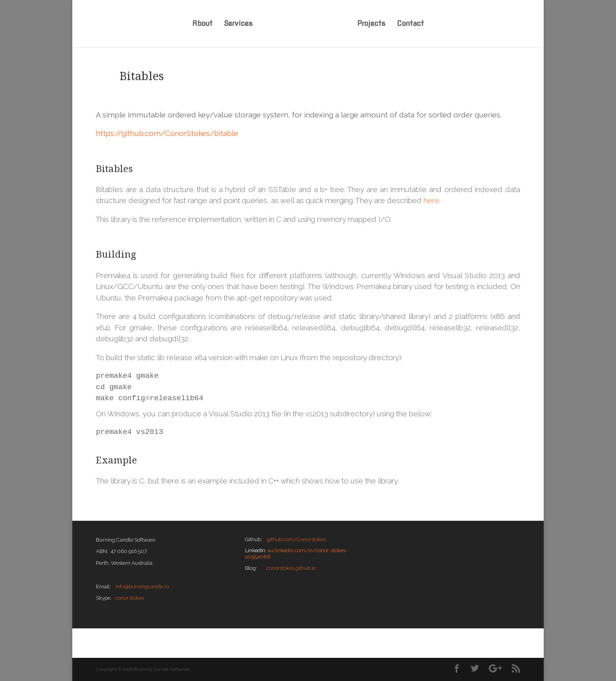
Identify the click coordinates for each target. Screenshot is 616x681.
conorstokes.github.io (291, 568)
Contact (410, 24)
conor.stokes (129, 598)
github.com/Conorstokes (296, 539)
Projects (371, 24)
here (431, 200)
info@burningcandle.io (142, 586)
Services (238, 24)
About (202, 24)
